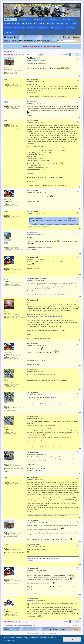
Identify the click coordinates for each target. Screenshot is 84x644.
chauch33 (7, 461)
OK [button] (72, 639)
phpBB (37, 633)
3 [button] (75, 55)
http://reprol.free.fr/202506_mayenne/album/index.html (44, 317)
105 (11, 83)
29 (10, 105)
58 (10, 314)
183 (11, 70)
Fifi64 (5, 379)
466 (11, 464)
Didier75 (6, 608)
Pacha (6, 79)
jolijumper (7, 198)
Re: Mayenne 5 (33, 58)
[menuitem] (16, 37)
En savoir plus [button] (9, 641)
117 (11, 383)
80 (10, 246)
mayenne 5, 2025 (33, 545)
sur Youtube (37, 470)
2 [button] (73, 55)
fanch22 (6, 101)
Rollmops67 (7, 310)
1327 (11, 202)
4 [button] (77, 55)
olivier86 (6, 242)
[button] (80, 55)
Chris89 (6, 545)
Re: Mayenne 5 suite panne (37, 278)
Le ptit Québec (8, 66)
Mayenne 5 (8, 52)
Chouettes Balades (38, 469)
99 (10, 612)
